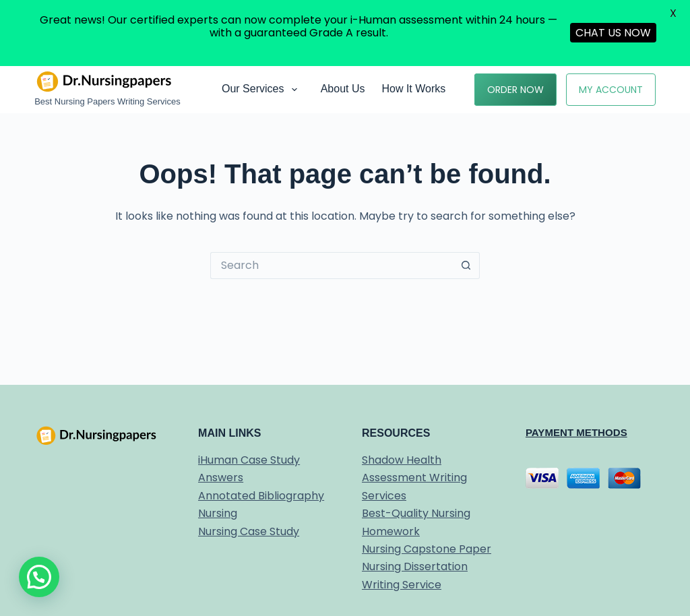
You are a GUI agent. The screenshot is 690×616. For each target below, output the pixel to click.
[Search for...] (332, 266)
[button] (39, 577)
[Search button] (466, 266)
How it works (413, 89)
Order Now (515, 90)
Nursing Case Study (249, 531)
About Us (343, 89)
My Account (611, 90)
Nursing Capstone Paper (427, 549)
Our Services (262, 90)
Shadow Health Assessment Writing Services (414, 478)
